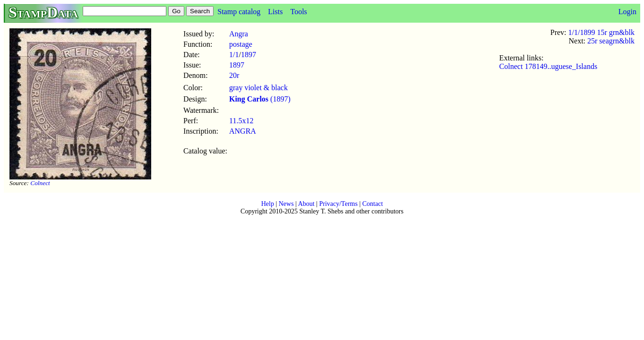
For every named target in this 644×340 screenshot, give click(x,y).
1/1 (234, 55)
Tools (298, 12)
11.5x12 (241, 121)
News (286, 204)
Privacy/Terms (338, 204)
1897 (249, 55)
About (306, 204)
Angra (239, 34)
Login (627, 12)
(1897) (260, 99)
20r (234, 75)
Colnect (40, 183)
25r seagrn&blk (611, 41)
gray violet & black (258, 88)
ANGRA (243, 131)
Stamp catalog (239, 12)
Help (268, 204)
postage (241, 44)
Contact (373, 204)
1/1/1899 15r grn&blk (601, 32)
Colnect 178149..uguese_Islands (549, 66)
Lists (275, 12)
